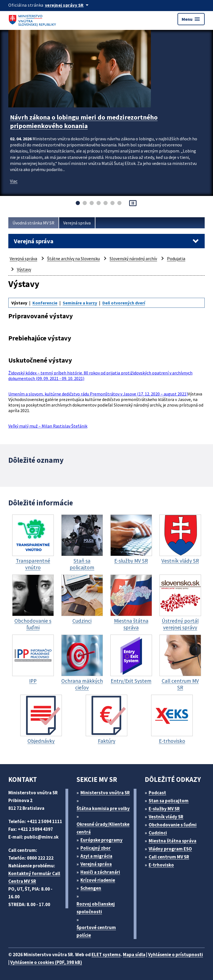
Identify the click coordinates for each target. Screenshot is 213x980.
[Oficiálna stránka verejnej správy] (68, 5)
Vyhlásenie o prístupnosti (176, 955)
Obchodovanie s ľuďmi (173, 825)
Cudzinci (158, 833)
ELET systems (106, 955)
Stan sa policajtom (169, 801)
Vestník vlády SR (166, 817)
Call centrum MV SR (169, 857)
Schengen (91, 888)
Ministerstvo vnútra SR (105, 793)
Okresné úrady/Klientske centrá (103, 828)
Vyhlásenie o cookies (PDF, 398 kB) (46, 962)
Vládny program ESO (170, 849)
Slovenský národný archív (133, 258)
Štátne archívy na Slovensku (73, 258)
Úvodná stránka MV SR (33, 223)
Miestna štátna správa (173, 841)
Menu (191, 19)
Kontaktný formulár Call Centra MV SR (34, 877)
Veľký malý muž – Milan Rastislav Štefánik (48, 426)
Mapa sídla (134, 955)
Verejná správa (77, 223)
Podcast (157, 793)
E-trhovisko (161, 865)
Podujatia (176, 258)
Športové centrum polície (96, 931)
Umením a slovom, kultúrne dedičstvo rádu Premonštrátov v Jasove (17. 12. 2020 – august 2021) (98, 394)
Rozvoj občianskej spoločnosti (96, 908)
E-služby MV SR (164, 809)
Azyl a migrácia (96, 856)
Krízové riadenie (98, 880)
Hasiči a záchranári (100, 872)
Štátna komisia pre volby (103, 808)
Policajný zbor (96, 848)
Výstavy (24, 269)
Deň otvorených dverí (124, 303)
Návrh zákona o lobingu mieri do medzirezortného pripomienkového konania (84, 121)
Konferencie (45, 303)
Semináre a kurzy (80, 303)
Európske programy (102, 840)
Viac (14, 181)
